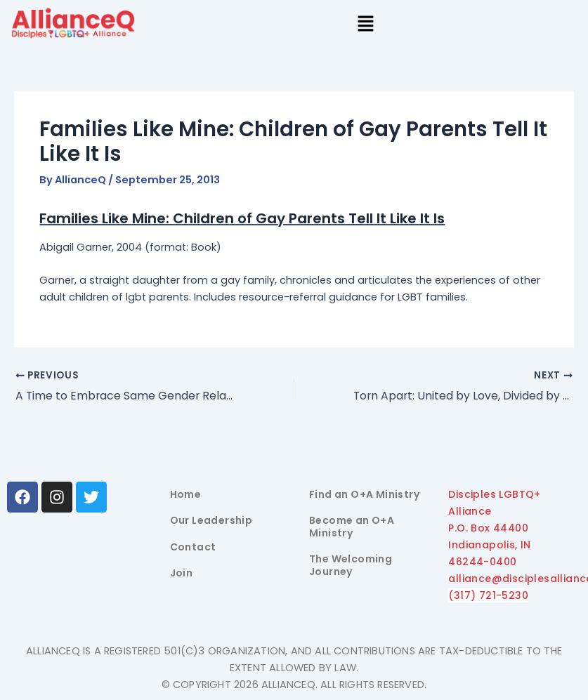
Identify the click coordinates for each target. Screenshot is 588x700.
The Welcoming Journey (351, 565)
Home (186, 494)
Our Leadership (211, 520)
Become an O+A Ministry (352, 527)
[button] (365, 25)
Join (182, 573)
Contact (193, 547)
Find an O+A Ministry (364, 494)
